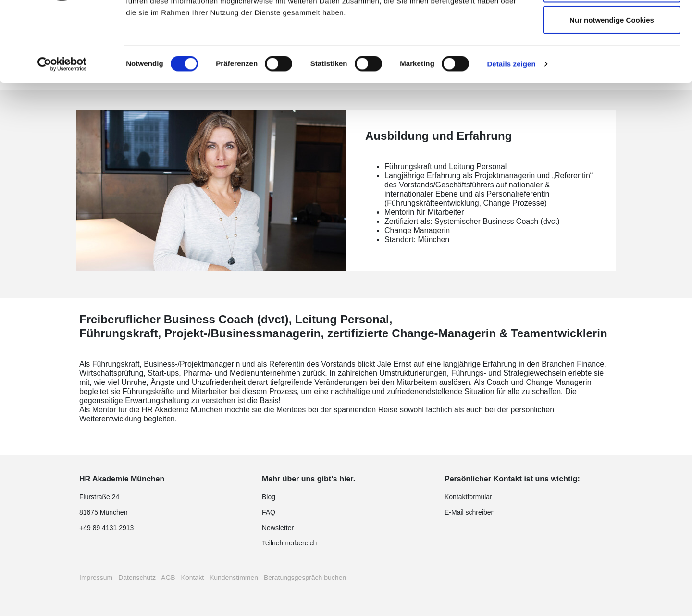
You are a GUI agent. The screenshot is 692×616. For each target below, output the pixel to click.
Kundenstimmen (234, 578)
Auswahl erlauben (612, 57)
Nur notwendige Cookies (612, 88)
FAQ (269, 512)
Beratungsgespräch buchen (305, 578)
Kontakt (192, 578)
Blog (269, 497)
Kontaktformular (468, 497)
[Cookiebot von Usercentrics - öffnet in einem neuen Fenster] (62, 133)
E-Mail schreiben (470, 512)
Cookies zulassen (612, 25)
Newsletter (278, 528)
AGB (168, 578)
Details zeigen (511, 132)
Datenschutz (137, 578)
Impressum (96, 578)
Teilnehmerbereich (289, 543)
